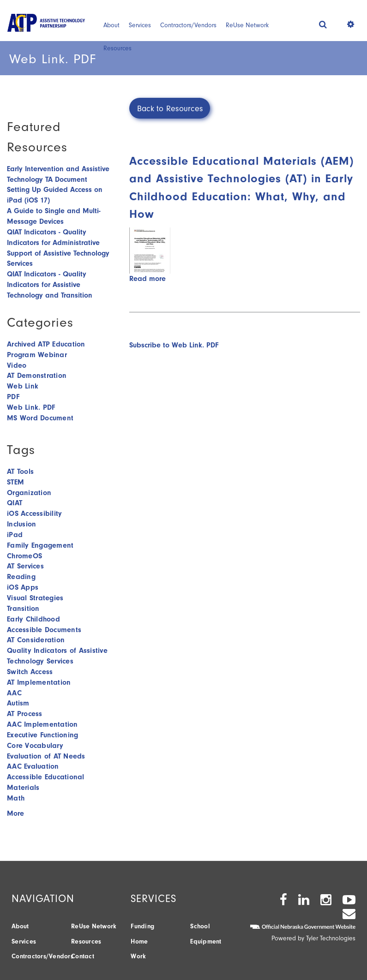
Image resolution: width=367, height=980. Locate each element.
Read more (147, 279)
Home (139, 941)
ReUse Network (247, 25)
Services (140, 25)
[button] (323, 24)
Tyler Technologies (331, 938)
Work (138, 956)
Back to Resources (170, 109)
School (200, 926)
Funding (142, 926)
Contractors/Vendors (188, 25)
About (111, 25)
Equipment (206, 941)
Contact (83, 956)
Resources (117, 48)
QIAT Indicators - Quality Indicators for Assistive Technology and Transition (50, 285)
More (15, 813)
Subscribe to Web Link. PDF (174, 345)
